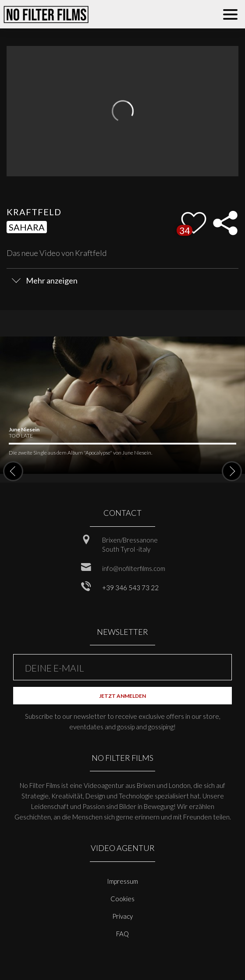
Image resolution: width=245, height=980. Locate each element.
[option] (122, 405)
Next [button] (232, 471)
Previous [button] (13, 471)
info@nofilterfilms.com (134, 568)
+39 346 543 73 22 (130, 588)
